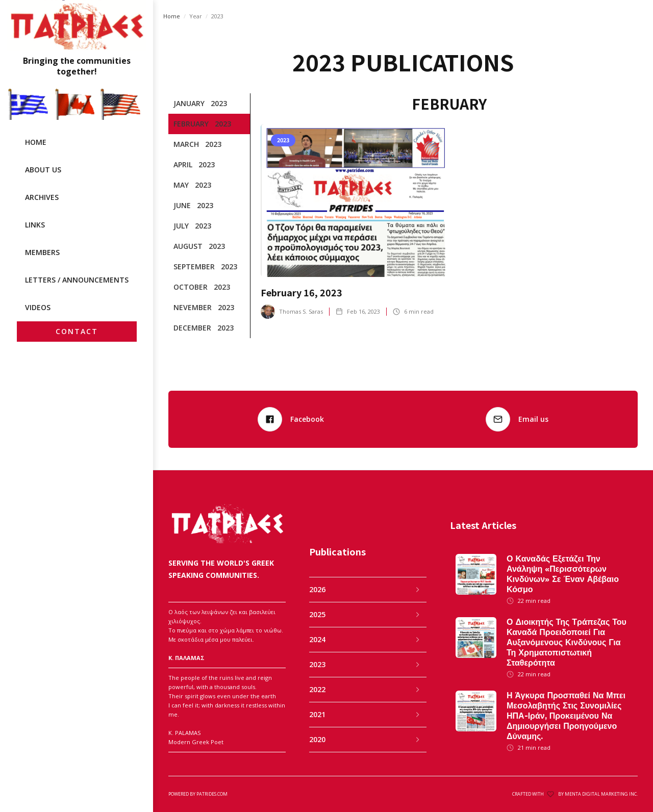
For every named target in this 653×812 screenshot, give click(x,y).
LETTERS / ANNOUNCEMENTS (77, 280)
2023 (217, 16)
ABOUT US (43, 170)
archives (42, 197)
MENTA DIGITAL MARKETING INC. (601, 794)
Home (172, 16)
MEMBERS (42, 252)
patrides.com (212, 794)
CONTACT (77, 331)
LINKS (35, 225)
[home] (77, 39)
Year (196, 16)
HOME (36, 142)
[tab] (209, 104)
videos (38, 307)
